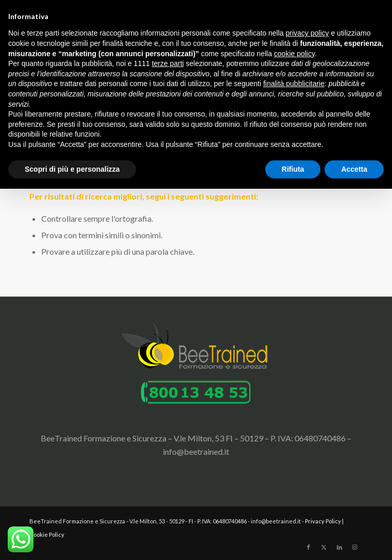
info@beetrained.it (196, 451)
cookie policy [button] (294, 54)
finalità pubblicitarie (294, 84)
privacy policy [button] (308, 33)
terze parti (168, 63)
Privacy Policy (323, 521)
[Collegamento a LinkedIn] (339, 547)
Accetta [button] (354, 169)
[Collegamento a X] (324, 547)
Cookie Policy (47, 534)
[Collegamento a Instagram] (355, 547)
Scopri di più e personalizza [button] (72, 169)
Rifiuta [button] (293, 169)
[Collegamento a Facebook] (309, 547)
